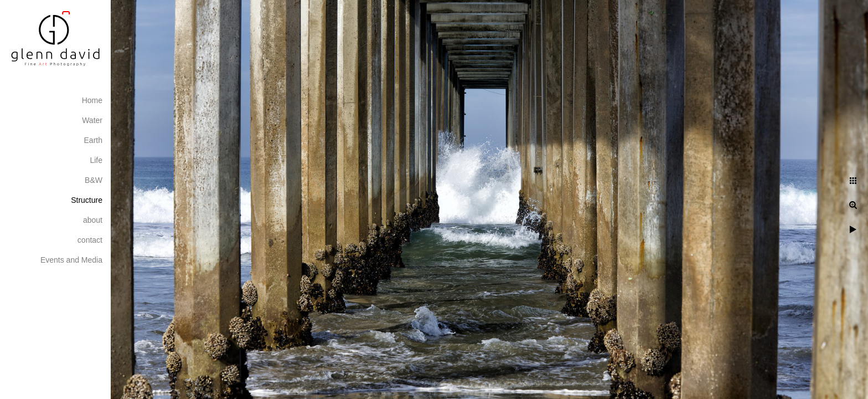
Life (96, 160)
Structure (87, 200)
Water (92, 120)
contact (90, 240)
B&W (94, 180)
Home (92, 100)
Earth (93, 140)
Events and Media (71, 260)
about (93, 220)
